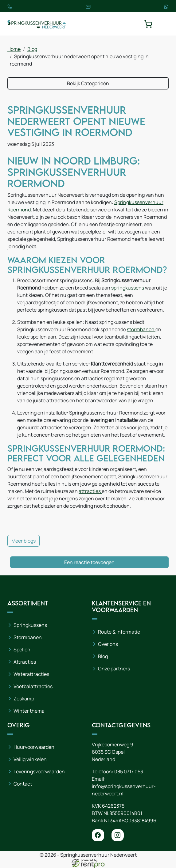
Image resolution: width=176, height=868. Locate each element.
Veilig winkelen (30, 759)
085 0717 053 (129, 771)
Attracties (25, 662)
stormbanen (141, 329)
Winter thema (29, 711)
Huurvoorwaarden (34, 747)
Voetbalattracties (33, 686)
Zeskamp (24, 699)
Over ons (108, 644)
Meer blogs (23, 541)
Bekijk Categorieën (88, 83)
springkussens (128, 288)
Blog (32, 49)
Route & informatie (119, 632)
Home (14, 49)
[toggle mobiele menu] (164, 24)
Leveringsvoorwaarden (39, 771)
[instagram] (118, 835)
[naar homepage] (37, 24)
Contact (23, 784)
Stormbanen (28, 637)
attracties (90, 491)
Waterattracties (31, 674)
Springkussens (30, 625)
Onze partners (114, 669)
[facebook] (98, 835)
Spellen (22, 650)
